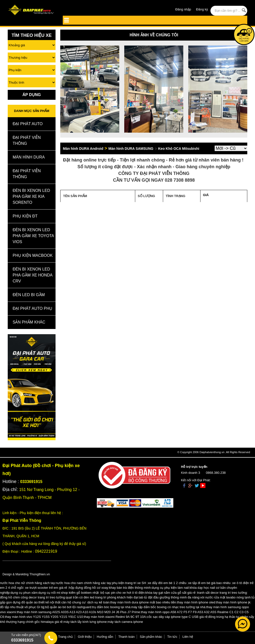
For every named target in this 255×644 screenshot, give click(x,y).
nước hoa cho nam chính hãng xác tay (83, 583)
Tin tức (172, 637)
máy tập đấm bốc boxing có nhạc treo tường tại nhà (168, 607)
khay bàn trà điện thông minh (130, 588)
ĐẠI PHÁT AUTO (28, 124)
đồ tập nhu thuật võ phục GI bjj (22, 607)
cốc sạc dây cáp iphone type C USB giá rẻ (177, 617)
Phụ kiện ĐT (25, 216)
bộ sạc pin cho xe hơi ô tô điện (122, 593)
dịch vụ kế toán (98, 602)
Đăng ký (202, 9)
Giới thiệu (85, 637)
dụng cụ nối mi (49, 593)
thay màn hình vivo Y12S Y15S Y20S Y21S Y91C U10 (44, 617)
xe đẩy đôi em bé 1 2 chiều (167, 583)
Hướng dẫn (105, 637)
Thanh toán (127, 637)
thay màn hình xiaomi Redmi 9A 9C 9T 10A (115, 617)
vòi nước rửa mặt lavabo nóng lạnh (225, 597)
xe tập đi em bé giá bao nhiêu (209, 583)
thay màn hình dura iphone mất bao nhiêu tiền (143, 602)
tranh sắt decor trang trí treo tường (222, 593)
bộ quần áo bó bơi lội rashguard (68, 607)
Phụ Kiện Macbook (33, 255)
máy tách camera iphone (125, 622)
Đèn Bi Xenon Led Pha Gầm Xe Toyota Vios (33, 236)
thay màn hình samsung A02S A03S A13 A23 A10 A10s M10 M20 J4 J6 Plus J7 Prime (79, 612)
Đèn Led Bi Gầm (29, 295)
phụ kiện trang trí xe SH (129, 583)
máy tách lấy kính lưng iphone (85, 622)
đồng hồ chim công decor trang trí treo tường (32, 597)
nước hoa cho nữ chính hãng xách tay (27, 583)
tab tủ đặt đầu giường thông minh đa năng (169, 597)
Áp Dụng (32, 95)
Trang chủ (65, 637)
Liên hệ (188, 637)
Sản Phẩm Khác (29, 322)
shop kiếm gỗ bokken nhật (80, 593)
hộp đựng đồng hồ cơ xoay (88, 588)
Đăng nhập (183, 9)
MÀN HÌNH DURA (29, 157)
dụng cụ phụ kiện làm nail (170, 588)
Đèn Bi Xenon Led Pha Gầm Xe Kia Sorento (31, 196)
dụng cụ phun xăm (24, 593)
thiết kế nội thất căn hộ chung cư (62, 602)
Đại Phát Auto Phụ (32, 308)
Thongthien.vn (40, 574)
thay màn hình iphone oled (196, 602)
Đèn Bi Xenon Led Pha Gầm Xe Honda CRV (32, 275)
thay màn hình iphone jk (233, 602)
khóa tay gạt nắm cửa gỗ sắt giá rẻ (170, 593)
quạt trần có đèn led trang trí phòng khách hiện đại (102, 597)
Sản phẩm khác (151, 637)
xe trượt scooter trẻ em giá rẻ (46, 588)
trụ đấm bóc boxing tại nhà (111, 607)
